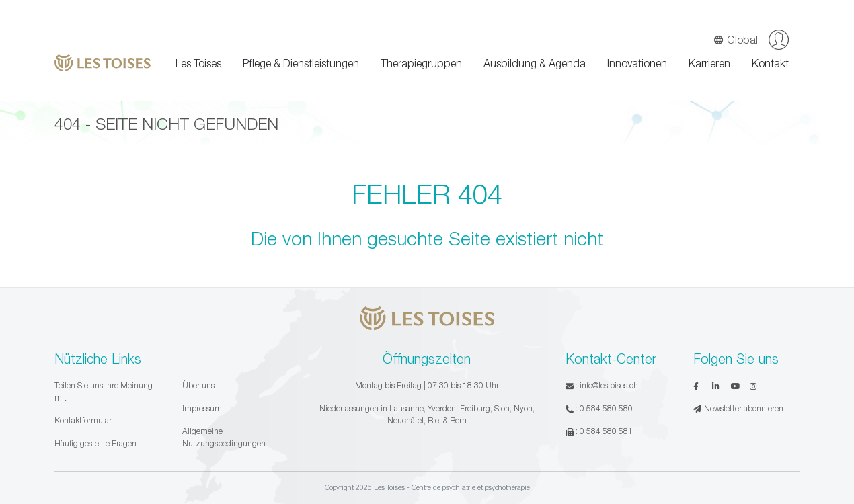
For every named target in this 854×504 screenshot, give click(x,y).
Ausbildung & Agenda (535, 63)
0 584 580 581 (606, 431)
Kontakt (770, 63)
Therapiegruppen (421, 63)
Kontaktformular (83, 420)
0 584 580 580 (606, 408)
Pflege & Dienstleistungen (301, 63)
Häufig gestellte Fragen (95, 443)
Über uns (198, 385)
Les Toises (198, 63)
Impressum (202, 408)
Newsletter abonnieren (738, 408)
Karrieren (709, 63)
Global (736, 40)
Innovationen (637, 63)
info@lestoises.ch (609, 385)
